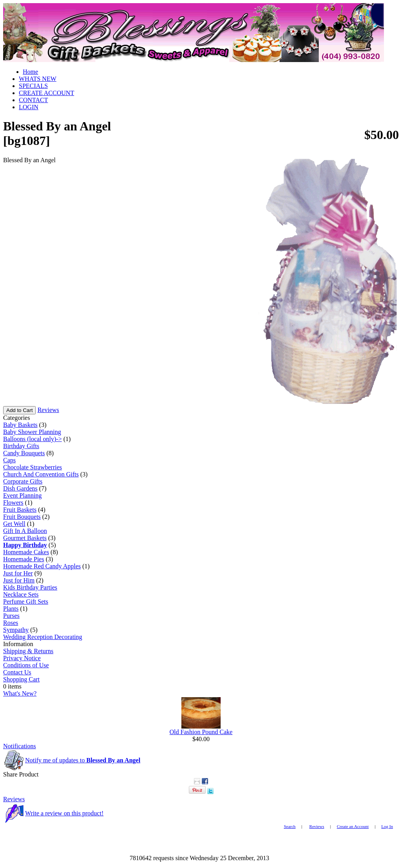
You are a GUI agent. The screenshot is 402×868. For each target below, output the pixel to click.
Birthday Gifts (21, 446)
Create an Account (353, 826)
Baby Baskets (20, 425)
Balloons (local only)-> (32, 439)
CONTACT (33, 100)
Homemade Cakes (26, 552)
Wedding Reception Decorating (43, 637)
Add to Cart (19, 410)
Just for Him (19, 580)
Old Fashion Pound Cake (201, 732)
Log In (387, 826)
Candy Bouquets (24, 453)
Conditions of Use (26, 665)
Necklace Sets (21, 594)
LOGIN (29, 107)
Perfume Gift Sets (26, 602)
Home (30, 72)
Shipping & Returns (28, 651)
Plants (11, 609)
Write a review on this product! (64, 813)
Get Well (14, 524)
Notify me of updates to (83, 760)
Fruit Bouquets (22, 517)
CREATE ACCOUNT (47, 93)
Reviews (48, 410)
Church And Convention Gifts (41, 474)
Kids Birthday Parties (30, 587)
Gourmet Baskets (25, 538)
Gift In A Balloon (25, 531)
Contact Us (17, 672)
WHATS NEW (38, 79)
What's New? (20, 693)
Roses (11, 623)
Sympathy (16, 630)
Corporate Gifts (23, 481)
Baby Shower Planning (32, 432)
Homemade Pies (24, 559)
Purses (11, 616)
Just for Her (18, 573)
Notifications (20, 746)
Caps (9, 460)
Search (290, 826)
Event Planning (22, 495)
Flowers (13, 503)
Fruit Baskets (20, 510)
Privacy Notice (22, 658)
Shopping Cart (21, 679)
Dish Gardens (20, 488)
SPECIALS (33, 86)
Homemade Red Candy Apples (42, 566)
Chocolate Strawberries (33, 467)
